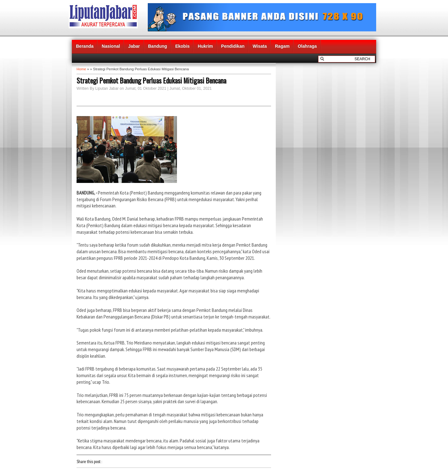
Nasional (111, 46)
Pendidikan (233, 46)
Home (81, 69)
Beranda (85, 46)
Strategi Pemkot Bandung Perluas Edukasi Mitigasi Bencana (151, 80)
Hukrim (205, 46)
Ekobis (182, 46)
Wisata (260, 46)
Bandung (158, 46)
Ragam (282, 46)
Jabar (134, 46)
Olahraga (307, 46)
